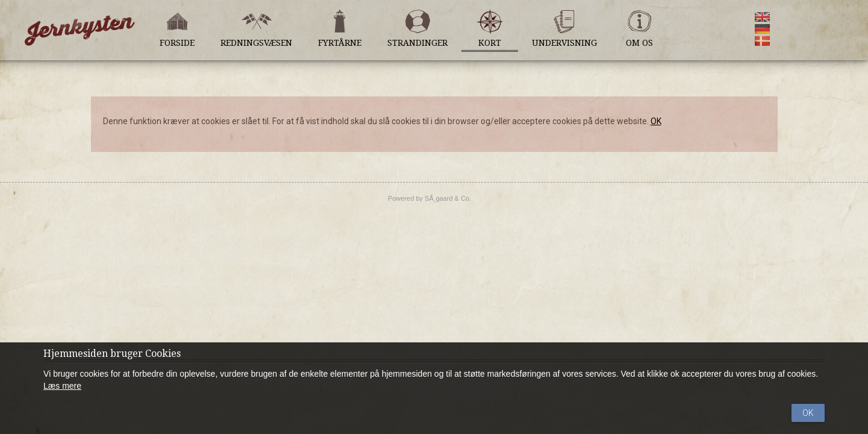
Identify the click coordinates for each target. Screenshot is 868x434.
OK (656, 121)
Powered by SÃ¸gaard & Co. (429, 198)
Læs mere (62, 386)
